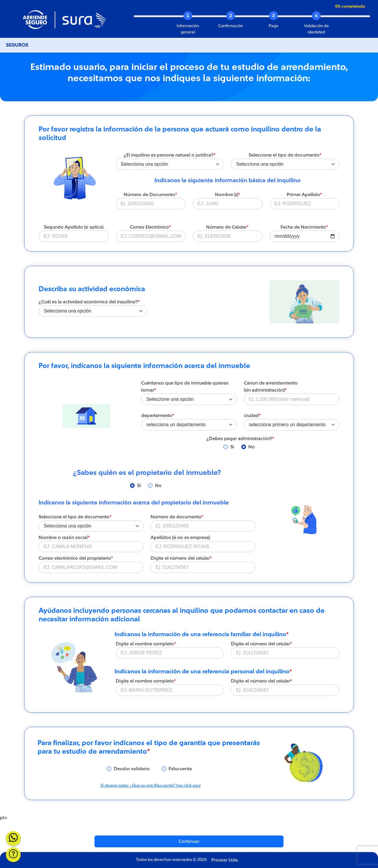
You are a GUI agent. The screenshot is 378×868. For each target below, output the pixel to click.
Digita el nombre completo (146, 644)
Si (232, 447)
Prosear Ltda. (225, 860)
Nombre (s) (228, 195)
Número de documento (177, 517)
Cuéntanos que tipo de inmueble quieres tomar (185, 387)
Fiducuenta (180, 769)
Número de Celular (227, 227)
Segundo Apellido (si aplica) (74, 227)
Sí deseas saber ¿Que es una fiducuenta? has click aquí (150, 786)
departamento (158, 416)
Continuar (189, 841)
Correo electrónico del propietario (76, 558)
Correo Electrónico (150, 227)
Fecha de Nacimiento (304, 227)
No (252, 447)
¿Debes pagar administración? (240, 439)
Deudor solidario (132, 769)
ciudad (252, 416)
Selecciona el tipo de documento (285, 155)
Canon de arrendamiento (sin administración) (271, 387)
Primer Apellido (304, 195)
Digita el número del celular (181, 558)
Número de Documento (150, 195)
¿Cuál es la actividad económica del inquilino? (89, 302)
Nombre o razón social (64, 538)
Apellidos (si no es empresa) (180, 538)
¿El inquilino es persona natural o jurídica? (170, 155)
